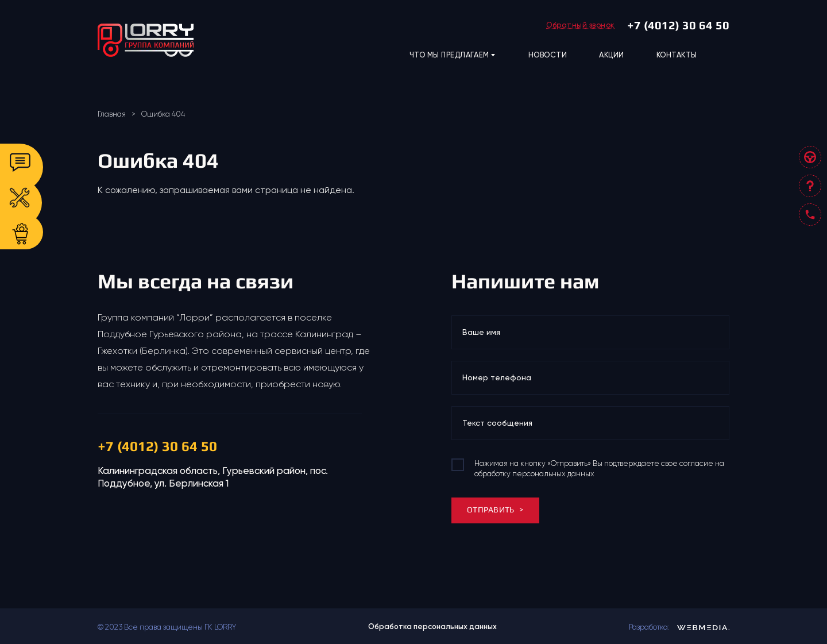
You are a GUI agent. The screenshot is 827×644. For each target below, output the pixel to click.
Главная (112, 114)
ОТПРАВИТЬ (495, 510)
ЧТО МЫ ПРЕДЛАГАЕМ (453, 55)
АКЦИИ (612, 55)
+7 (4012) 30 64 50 (678, 25)
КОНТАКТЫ (677, 55)
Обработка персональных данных (432, 626)
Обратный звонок (581, 25)
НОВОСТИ (548, 55)
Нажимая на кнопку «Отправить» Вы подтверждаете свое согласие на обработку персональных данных (599, 468)
